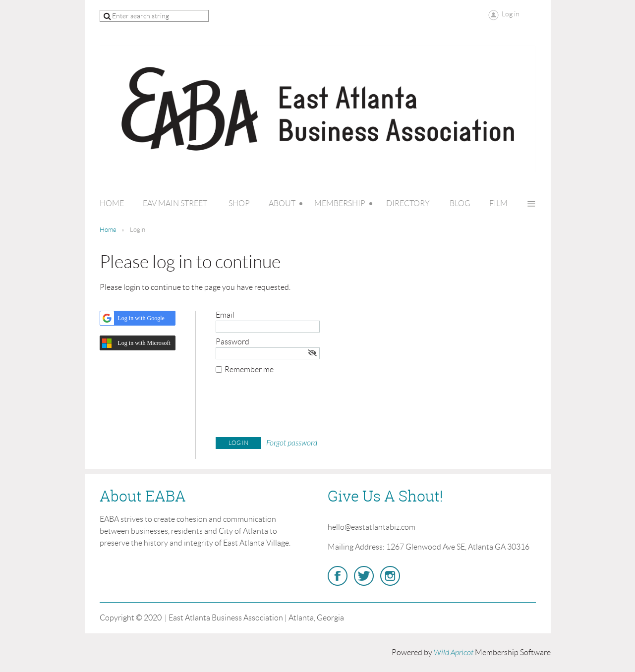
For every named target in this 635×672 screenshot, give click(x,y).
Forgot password (292, 443)
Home (108, 230)
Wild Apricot (454, 653)
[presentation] (291, 408)
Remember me (249, 369)
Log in (511, 14)
